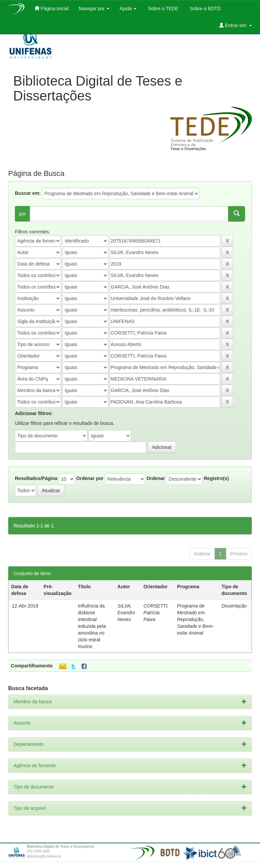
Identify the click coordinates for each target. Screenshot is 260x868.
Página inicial (51, 8)
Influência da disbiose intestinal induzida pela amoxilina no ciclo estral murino (92, 626)
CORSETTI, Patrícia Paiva (156, 613)
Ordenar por (90, 478)
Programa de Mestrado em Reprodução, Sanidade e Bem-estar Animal (195, 619)
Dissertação (234, 606)
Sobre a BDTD (205, 8)
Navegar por (94, 8)
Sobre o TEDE (162, 8)
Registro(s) (216, 478)
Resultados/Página (36, 478)
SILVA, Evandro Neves (126, 613)
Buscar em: (28, 193)
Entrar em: (235, 25)
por (22, 214)
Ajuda (128, 8)
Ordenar (156, 478)
